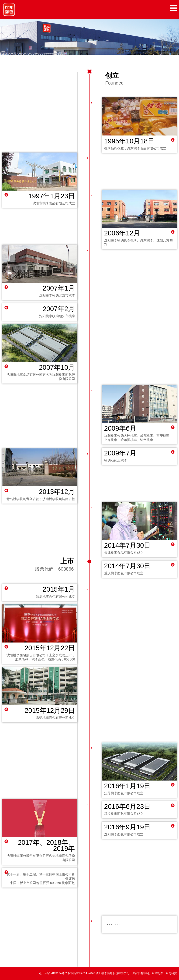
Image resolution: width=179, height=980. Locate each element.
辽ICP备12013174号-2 (53, 973)
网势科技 (171, 973)
